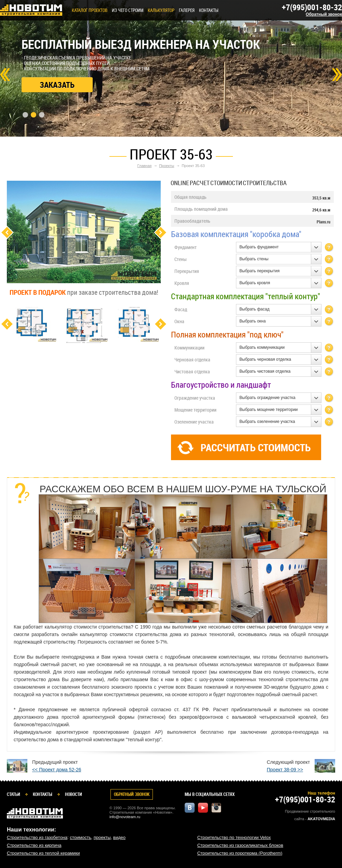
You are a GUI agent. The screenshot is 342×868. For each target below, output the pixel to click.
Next (337, 75)
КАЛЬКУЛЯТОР (161, 10)
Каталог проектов (90, 10)
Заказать (57, 85)
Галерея (187, 10)
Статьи (14, 794)
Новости (74, 794)
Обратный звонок (324, 14)
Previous (7, 232)
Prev (5, 75)
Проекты (167, 166)
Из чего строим (128, 10)
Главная (144, 166)
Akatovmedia (321, 819)
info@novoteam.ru (125, 817)
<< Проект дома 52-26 (57, 770)
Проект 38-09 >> (285, 770)
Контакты (209, 10)
